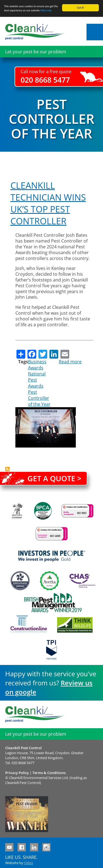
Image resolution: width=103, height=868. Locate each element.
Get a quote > (54, 478)
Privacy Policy (17, 773)
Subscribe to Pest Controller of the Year (7, 469)
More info (46, 10)
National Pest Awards (37, 380)
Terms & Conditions (49, 773)
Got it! (81, 8)
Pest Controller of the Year (39, 398)
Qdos (29, 863)
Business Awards (37, 365)
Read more (70, 362)
